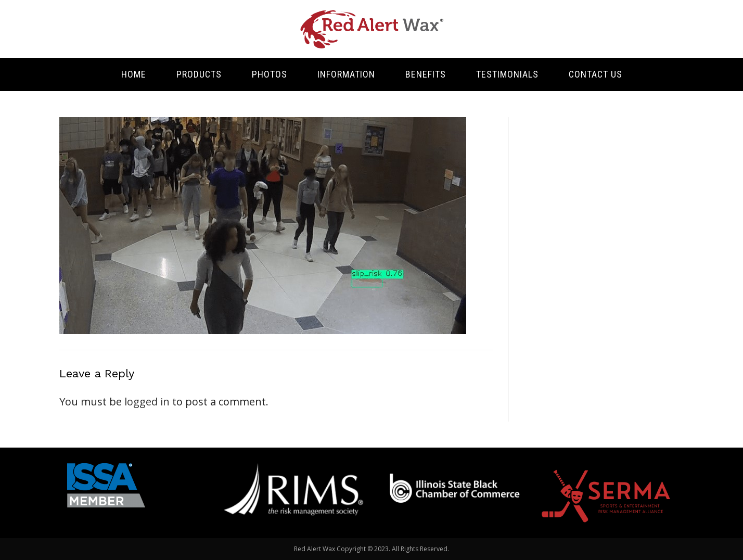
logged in (147, 402)
